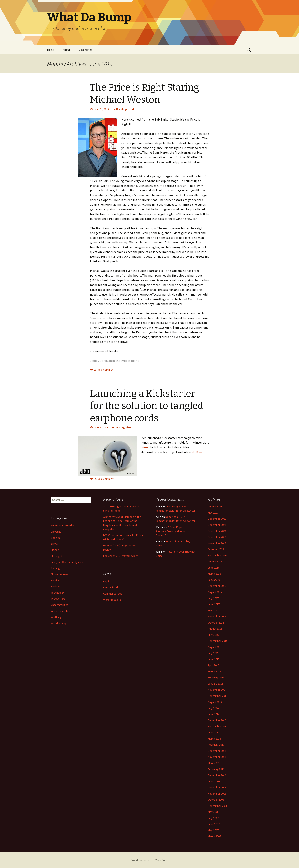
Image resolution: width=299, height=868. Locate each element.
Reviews (56, 586)
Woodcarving (59, 623)
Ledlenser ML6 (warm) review (120, 556)
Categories (86, 50)
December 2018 (217, 537)
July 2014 (213, 708)
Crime (54, 544)
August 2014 (215, 702)
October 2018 (216, 549)
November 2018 (217, 543)
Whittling (56, 617)
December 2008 (217, 787)
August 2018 (215, 561)
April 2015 (214, 665)
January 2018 (216, 580)
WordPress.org (112, 600)
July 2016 (213, 635)
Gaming (55, 568)
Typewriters (58, 599)
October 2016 (216, 623)
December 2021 (217, 525)
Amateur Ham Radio (62, 525)
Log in (107, 581)
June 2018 (214, 568)
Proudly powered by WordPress (150, 860)
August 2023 (215, 506)
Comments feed (113, 594)
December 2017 (217, 586)
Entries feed (111, 587)
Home (51, 50)
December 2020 (217, 531)
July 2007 (213, 818)
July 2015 (213, 653)
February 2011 (216, 769)
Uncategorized (125, 109)
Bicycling (56, 532)
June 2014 (214, 714)
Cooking (56, 538)
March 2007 (214, 836)
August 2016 (215, 629)
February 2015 (216, 677)
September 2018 (218, 555)
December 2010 (217, 775)
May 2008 (213, 812)
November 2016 (217, 616)
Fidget (55, 550)
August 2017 (215, 592)
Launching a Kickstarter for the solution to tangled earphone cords (147, 406)
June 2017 (214, 604)
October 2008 (216, 800)
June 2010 (214, 781)
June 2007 (214, 824)
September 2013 (218, 726)
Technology (58, 593)
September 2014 (218, 696)
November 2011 (217, 757)
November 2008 (217, 794)
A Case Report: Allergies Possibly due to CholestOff (170, 531)
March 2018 (214, 574)
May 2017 (213, 610)
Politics (55, 580)
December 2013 (217, 720)
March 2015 (214, 671)
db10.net (198, 452)
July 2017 (213, 598)
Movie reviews (60, 574)
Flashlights (57, 556)
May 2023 (213, 513)
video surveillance (62, 611)
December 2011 (217, 751)
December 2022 (217, 519)
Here (145, 447)
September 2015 (218, 641)
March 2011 (214, 763)
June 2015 (214, 659)
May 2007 (213, 830)
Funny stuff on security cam (67, 562)
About (67, 50)
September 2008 (218, 806)
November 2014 (217, 690)
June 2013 (214, 732)
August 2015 (215, 647)
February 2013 (216, 745)
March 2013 (214, 739)
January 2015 (216, 684)
